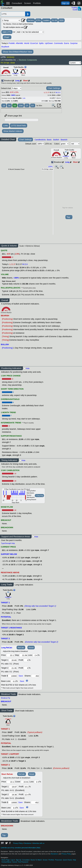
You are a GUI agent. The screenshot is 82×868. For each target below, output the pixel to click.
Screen (28, 3)
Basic (49, 140)
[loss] (35, 655)
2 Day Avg (39, 496)
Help (74, 860)
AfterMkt (19, 43)
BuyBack (5, 47)
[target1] (13, 660)
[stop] (23, 655)
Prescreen (59, 860)
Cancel (15, 862)
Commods (58, 43)
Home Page (6, 860)
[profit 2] (26, 668)
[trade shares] (35, 676)
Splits (41, 43)
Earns (67, 43)
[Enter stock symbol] (13, 14)
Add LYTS (7, 32)
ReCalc (21, 648)
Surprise (74, 43)
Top (69, 217)
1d (4, 106)
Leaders (46, 20)
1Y (27, 106)
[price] (10, 655)
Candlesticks (40, 140)
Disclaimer (28, 843)
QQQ (61, 20)
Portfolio (37, 3)
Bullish (56, 140)
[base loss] (13, 681)
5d (15, 106)
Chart (7, 37)
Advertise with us (38, 843)
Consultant (17, 3)
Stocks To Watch (36, 860)
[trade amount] (12, 676)
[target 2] (13, 668)
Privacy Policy (18, 843)
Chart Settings (54, 88)
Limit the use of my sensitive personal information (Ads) (21, 848)
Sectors (31, 20)
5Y (33, 106)
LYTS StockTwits (19, 126)
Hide (28, 368)
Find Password (23, 862)
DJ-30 (54, 20)
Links (6, 126)
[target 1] (13, 787)
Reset (31, 648)
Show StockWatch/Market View (17, 52)
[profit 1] (26, 660)
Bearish (64, 140)
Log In (13, 860)
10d (21, 106)
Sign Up (65, 3)
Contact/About (6, 862)
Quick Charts (67, 860)
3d (9, 106)
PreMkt (12, 43)
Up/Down (49, 43)
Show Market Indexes (13, 131)
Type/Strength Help (8, 543)
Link (24, 98)
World (27, 43)
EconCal (34, 43)
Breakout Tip (6, 698)
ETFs (38, 20)
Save (21, 676)
